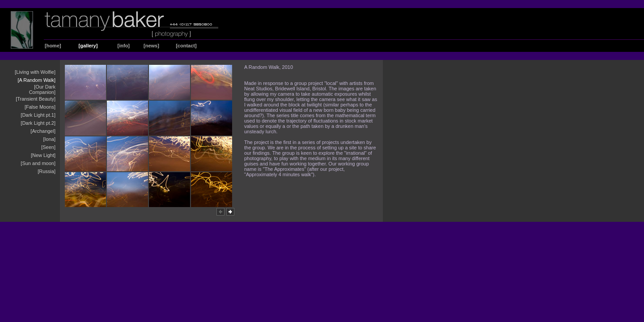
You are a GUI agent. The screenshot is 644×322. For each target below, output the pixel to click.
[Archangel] (43, 131)
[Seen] (48, 147)
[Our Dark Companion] (42, 89)
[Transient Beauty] (36, 99)
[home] (53, 46)
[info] (124, 46)
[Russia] (47, 171)
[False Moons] (40, 107)
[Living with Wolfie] (35, 72)
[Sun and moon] (38, 163)
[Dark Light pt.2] (38, 123)
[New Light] (43, 155)
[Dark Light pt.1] (38, 115)
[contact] (186, 46)
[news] (151, 46)
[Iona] (49, 139)
